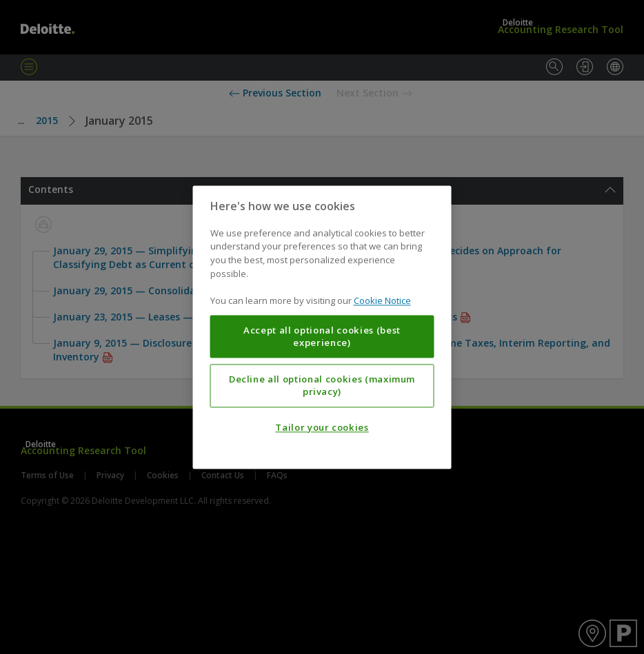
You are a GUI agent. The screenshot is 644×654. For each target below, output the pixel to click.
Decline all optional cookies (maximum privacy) (322, 385)
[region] (322, 327)
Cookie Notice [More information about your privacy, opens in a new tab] (382, 300)
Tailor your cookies (322, 427)
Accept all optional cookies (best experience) (322, 336)
